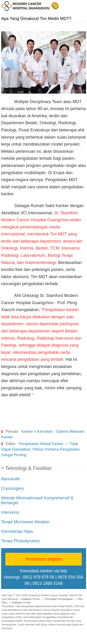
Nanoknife (11, 479)
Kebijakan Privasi (30, 599)
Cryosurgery (12, 488)
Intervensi (10, 512)
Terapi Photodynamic (21, 541)
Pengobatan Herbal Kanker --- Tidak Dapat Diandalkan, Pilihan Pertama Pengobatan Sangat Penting (40, 449)
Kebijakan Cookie (21, 602)
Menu (83, 6)
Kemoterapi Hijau (17, 531)
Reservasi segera (44, 559)
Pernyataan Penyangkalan (59, 599)
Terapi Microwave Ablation (25, 522)
